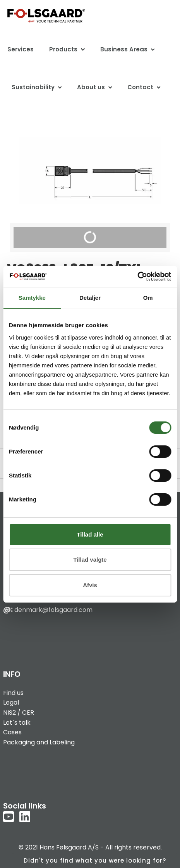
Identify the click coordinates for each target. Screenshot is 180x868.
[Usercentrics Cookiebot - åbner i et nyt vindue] (137, 277)
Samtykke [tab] (32, 298)
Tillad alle (90, 534)
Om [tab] (148, 298)
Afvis (90, 585)
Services (21, 49)
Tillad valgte (90, 560)
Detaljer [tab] (90, 298)
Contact (140, 87)
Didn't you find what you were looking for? (95, 860)
